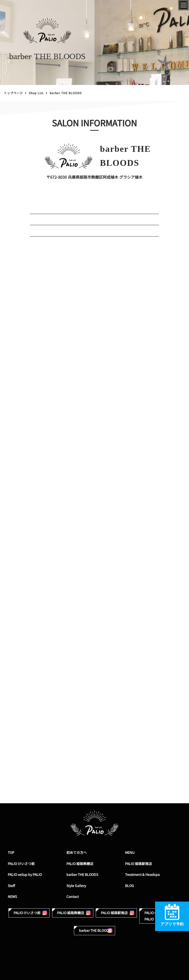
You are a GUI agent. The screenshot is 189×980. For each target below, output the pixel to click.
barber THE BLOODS (82, 875)
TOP (11, 853)
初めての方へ (77, 853)
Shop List (36, 93)
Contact (73, 897)
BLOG (130, 886)
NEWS (12, 897)
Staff (11, 886)
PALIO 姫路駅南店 (138, 864)
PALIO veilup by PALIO (25, 875)
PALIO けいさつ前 (21, 864)
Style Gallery (76, 886)
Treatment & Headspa (142, 875)
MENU (130, 853)
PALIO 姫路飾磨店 (80, 864)
